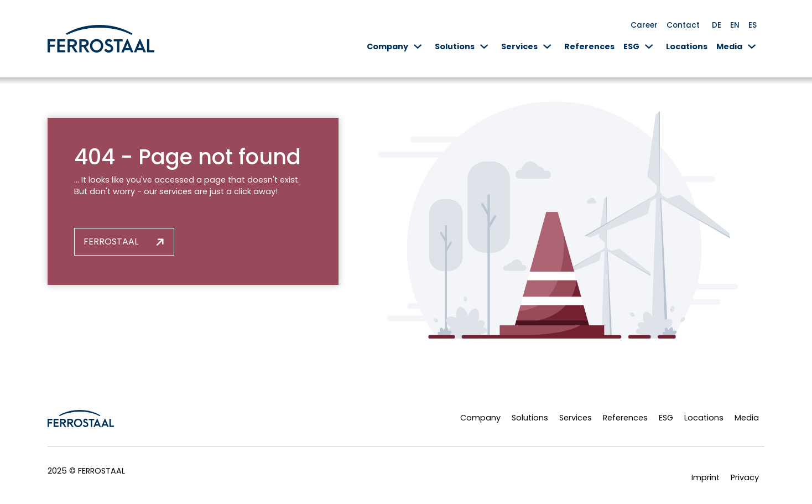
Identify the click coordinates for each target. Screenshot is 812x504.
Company (387, 46)
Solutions (455, 46)
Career (644, 25)
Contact (683, 25)
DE (717, 25)
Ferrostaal (111, 241)
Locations (687, 46)
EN (735, 25)
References (589, 46)
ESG (631, 46)
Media (729, 46)
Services (519, 46)
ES (753, 25)
